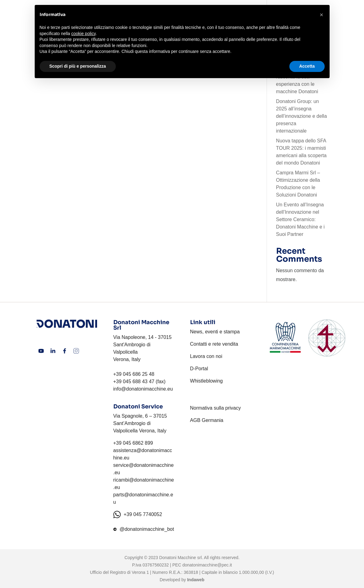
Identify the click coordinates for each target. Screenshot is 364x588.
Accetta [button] (307, 66)
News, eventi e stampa (215, 332)
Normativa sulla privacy (215, 408)
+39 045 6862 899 (133, 443)
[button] (322, 15)
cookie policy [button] (83, 34)
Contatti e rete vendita (214, 344)
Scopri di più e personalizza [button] (78, 66)
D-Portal (199, 369)
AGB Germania (207, 420)
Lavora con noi (206, 356)
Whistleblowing (207, 381)
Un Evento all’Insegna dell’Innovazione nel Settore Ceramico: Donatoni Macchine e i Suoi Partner (300, 219)
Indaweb (196, 580)
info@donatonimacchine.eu (143, 389)
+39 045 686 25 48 (134, 374)
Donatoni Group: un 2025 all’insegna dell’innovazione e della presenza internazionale (301, 116)
